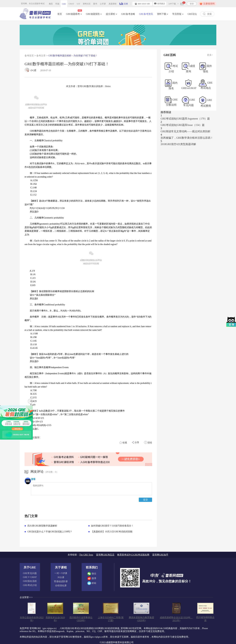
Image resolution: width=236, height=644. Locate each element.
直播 (124, 3)
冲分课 (61, 577)
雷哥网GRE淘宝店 (105, 555)
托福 (57, 4)
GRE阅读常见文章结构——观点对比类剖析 (186, 131)
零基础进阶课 (61, 581)
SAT (78, 4)
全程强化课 (61, 586)
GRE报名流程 (30, 581)
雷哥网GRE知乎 (160, 555)
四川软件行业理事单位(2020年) (81, 619)
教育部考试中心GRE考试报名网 (133, 555)
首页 (60, 14)
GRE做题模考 (74, 13)
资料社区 (87, 4)
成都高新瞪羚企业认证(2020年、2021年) (176, 619)
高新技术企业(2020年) (55, 619)
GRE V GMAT (30, 577)
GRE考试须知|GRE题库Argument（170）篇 (185, 119)
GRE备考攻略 (128, 14)
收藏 (123, 443)
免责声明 (24, 628)
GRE (64, 4)
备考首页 (29, 56)
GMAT (71, 4)
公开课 (103, 4)
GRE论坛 (192, 14)
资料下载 (163, 14)
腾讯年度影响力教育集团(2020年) (141, 619)
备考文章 (41, 56)
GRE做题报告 (94, 14)
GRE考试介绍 (30, 585)
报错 (148, 442)
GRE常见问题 (30, 573)
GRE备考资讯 (146, 14)
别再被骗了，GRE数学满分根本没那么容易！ (187, 138)
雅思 (51, 4)
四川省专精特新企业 (205, 619)
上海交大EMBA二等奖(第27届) (111, 619)
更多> (210, 55)
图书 (95, 4)
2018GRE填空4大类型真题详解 (178, 144)
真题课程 (113, 4)
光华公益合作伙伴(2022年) (32, 619)
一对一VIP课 (61, 573)
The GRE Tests (86, 555)
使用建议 (160, 4)
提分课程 (112, 14)
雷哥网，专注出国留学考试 (33, 4)
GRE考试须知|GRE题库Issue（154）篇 (183, 125)
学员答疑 (178, 14)
